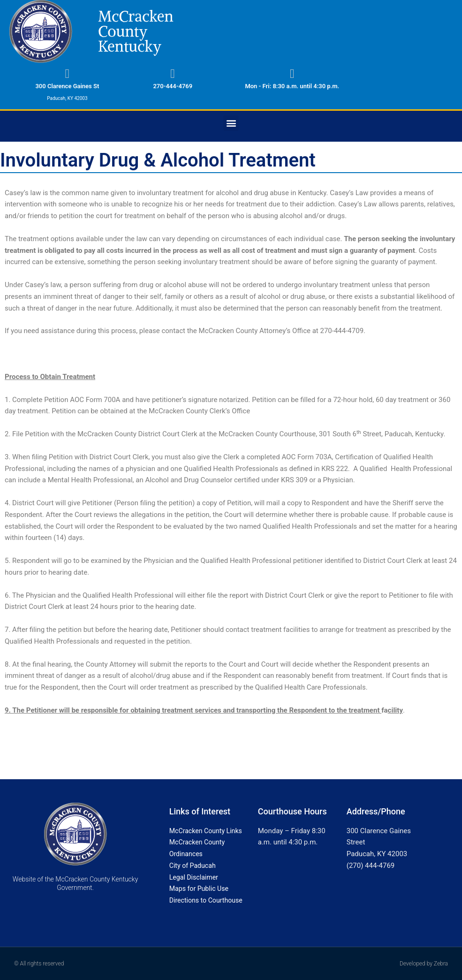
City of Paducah (194, 866)
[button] (231, 123)
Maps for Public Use (201, 889)
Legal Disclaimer (195, 877)
